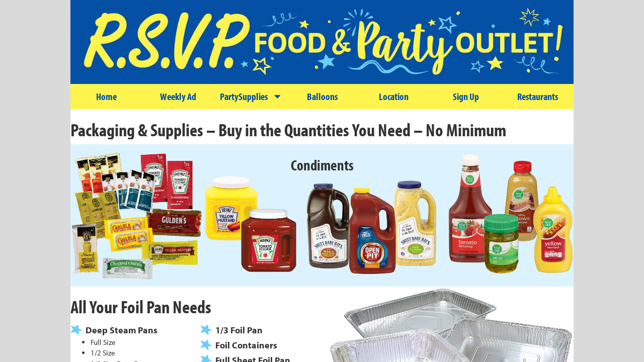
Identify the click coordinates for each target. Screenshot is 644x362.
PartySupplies (250, 96)
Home (106, 96)
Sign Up (466, 96)
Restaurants (538, 96)
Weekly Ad (178, 96)
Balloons (322, 96)
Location (394, 96)
